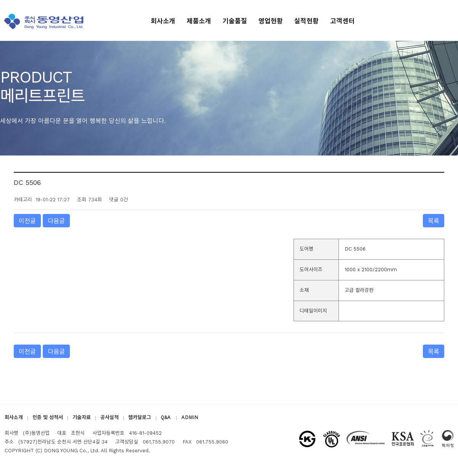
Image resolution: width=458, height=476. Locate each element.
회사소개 (163, 21)
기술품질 (235, 21)
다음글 (56, 221)
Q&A (166, 417)
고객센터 (342, 21)
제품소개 (199, 21)
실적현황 (306, 21)
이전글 (27, 221)
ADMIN (190, 417)
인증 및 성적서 (48, 417)
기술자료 (82, 417)
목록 (434, 221)
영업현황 (271, 21)
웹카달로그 (140, 417)
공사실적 (110, 417)
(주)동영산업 (45, 21)
